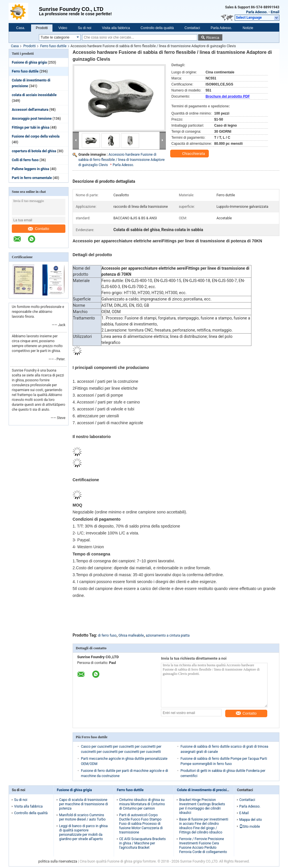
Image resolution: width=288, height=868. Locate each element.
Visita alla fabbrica (116, 28)
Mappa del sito (251, 820)
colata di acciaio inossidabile (34, 95)
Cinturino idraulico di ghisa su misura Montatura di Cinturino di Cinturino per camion (142, 804)
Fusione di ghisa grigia (29, 62)
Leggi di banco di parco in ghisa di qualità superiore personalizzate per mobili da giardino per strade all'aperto (83, 832)
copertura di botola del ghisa (34, 151)
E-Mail (244, 813)
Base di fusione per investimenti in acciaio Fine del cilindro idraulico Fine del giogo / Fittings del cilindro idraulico (204, 826)
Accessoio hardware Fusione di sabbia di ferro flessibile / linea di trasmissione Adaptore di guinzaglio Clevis (122, 160)
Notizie (248, 28)
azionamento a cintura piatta (168, 635)
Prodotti (42, 28)
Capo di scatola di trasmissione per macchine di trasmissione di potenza (84, 804)
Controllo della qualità (157, 28)
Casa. (21, 28)
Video (63, 28)
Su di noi (85, 28)
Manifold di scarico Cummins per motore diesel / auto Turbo (82, 817)
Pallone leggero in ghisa (30, 169)
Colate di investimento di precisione (205, 790)
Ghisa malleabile (131, 635)
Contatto (38, 229)
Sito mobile (250, 827)
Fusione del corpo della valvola (36, 136)
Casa (15, 46)
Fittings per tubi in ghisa (31, 127)
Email (275, 12)
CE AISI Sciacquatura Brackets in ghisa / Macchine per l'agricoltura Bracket (143, 843)
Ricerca (213, 38)
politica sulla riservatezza (58, 861)
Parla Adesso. (257, 12)
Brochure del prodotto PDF (228, 96)
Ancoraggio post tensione (32, 119)
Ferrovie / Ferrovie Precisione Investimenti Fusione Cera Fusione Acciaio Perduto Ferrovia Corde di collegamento (203, 845)
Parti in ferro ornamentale (32, 178)
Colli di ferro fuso (25, 160)
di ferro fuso (107, 635)
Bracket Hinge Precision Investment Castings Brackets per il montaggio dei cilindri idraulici (202, 806)
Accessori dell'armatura (30, 110)
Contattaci (192, 28)
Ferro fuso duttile (53, 46)
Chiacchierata (190, 154)
